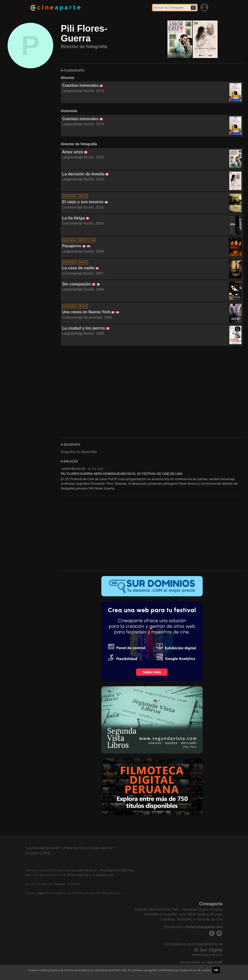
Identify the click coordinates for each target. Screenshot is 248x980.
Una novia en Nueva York (86, 312)
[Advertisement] (152, 392)
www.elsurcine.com (207, 955)
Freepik (60, 884)
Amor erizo (73, 152)
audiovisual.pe (86, 870)
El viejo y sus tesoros (83, 202)
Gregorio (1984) (38, 853)
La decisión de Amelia (83, 174)
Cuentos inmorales (80, 85)
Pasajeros (72, 246)
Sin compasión (77, 284)
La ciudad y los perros (84, 328)
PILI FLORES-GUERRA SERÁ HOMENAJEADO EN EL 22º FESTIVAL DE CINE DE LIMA (122, 474)
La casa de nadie (78, 268)
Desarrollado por (201, 962)
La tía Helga (73, 218)
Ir (193, 8)
